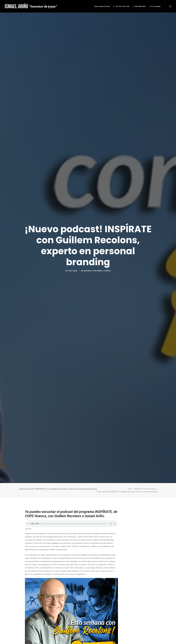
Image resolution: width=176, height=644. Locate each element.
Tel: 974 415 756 (121, 6)
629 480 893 (139, 6)
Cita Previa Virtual (102, 6)
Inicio (130, 489)
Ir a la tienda (155, 6)
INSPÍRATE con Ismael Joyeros (97, 271)
